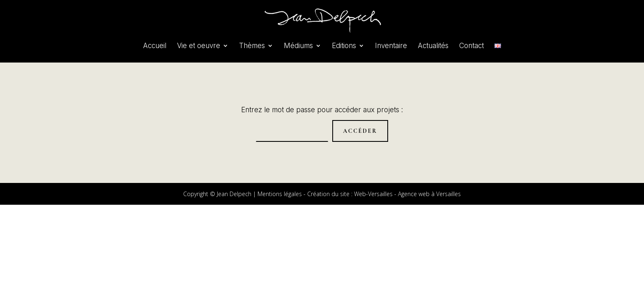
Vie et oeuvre (199, 46)
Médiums (298, 46)
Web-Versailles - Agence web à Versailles (407, 194)
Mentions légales (280, 194)
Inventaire (391, 46)
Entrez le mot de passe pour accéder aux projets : (322, 110)
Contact (471, 46)
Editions (344, 46)
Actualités (433, 46)
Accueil (155, 46)
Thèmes (252, 46)
